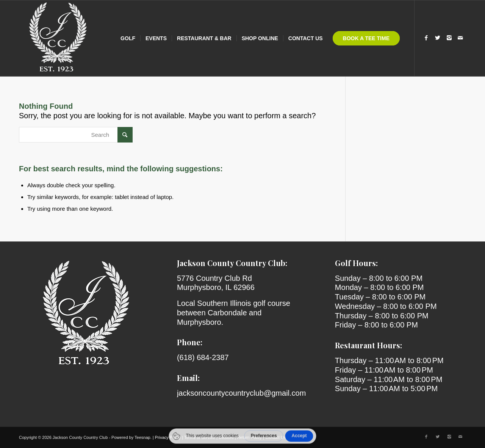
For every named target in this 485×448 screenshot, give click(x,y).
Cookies (226, 437)
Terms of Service (200, 437)
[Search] (76, 135)
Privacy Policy (168, 437)
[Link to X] (438, 38)
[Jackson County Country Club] (57, 38)
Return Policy (250, 437)
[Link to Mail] (460, 38)
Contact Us (275, 437)
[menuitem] (128, 38)
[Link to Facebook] (426, 38)
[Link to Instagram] (449, 38)
